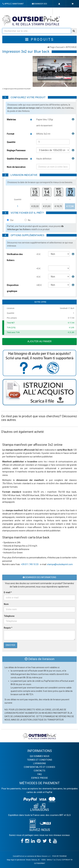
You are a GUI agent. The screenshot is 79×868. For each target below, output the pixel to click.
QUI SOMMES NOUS (40, 756)
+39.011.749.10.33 (30, 564)
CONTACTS (39, 771)
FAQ (40, 774)
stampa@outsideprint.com (60, 564)
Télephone (9, 616)
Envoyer (10, 645)
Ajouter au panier (39, 341)
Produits (40, 39)
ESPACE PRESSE (40, 778)
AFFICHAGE (71, 47)
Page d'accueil (56, 47)
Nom (6, 604)
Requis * (8, 628)
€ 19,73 (58, 206)
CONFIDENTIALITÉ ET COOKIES (39, 767)
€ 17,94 (70, 206)
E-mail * (8, 592)
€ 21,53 (47, 206)
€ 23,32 (35, 206)
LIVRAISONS (40, 763)
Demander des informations (39, 577)
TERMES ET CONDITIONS (40, 760)
